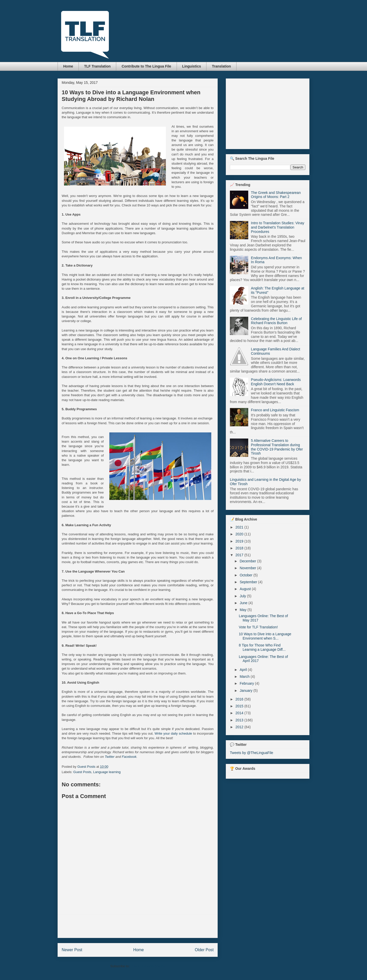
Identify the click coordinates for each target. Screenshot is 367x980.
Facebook (129, 757)
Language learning (107, 772)
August (246, 589)
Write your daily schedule (173, 733)
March (245, 677)
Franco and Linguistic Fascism (275, 410)
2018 (240, 548)
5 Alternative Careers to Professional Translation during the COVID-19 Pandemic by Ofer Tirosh (277, 447)
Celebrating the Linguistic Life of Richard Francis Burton (276, 321)
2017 (240, 555)
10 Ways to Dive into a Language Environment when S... (265, 636)
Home (68, 66)
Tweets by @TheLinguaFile (252, 753)
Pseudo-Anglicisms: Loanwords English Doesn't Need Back (276, 382)
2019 (240, 541)
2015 (240, 706)
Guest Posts (82, 772)
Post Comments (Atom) (148, 966)
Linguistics (192, 66)
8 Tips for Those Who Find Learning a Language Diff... (262, 647)
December (248, 561)
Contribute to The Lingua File (146, 66)
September (249, 582)
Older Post (204, 950)
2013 (240, 720)
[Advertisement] (138, 926)
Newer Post (72, 950)
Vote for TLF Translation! (258, 627)
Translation (221, 66)
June (244, 603)
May (243, 610)
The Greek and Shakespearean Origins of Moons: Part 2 (276, 195)
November (248, 568)
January (246, 691)
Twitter (110, 757)
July (243, 596)
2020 (240, 534)
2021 (240, 527)
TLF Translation (97, 66)
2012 (240, 727)
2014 (240, 713)
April (244, 670)
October (246, 575)
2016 (240, 699)
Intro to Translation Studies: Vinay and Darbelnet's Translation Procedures (278, 227)
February (247, 683)
